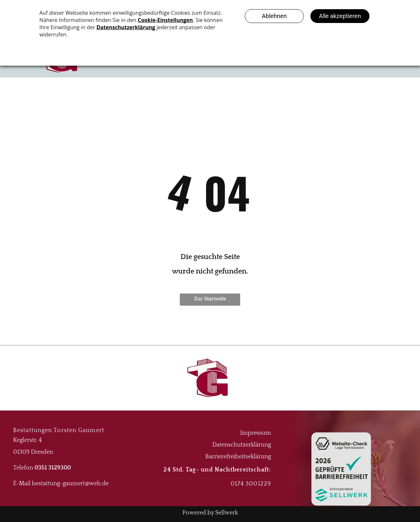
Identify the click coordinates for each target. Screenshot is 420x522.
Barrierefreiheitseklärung (238, 457)
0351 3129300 (53, 468)
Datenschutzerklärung (242, 445)
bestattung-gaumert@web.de (70, 484)
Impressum (256, 433)
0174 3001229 (251, 484)
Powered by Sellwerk (210, 513)
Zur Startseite (210, 299)
